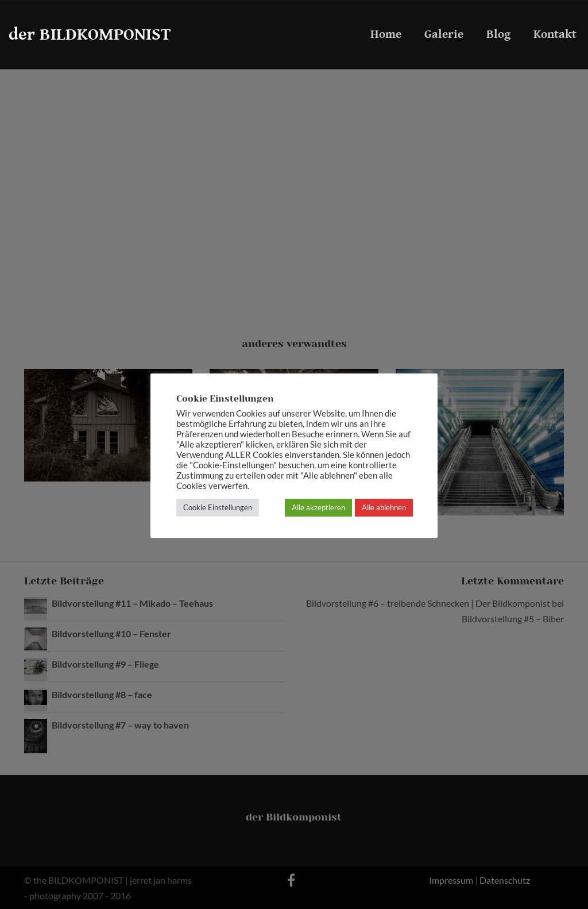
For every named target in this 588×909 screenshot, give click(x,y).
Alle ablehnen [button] (384, 507)
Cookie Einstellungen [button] (218, 507)
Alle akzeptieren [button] (318, 507)
